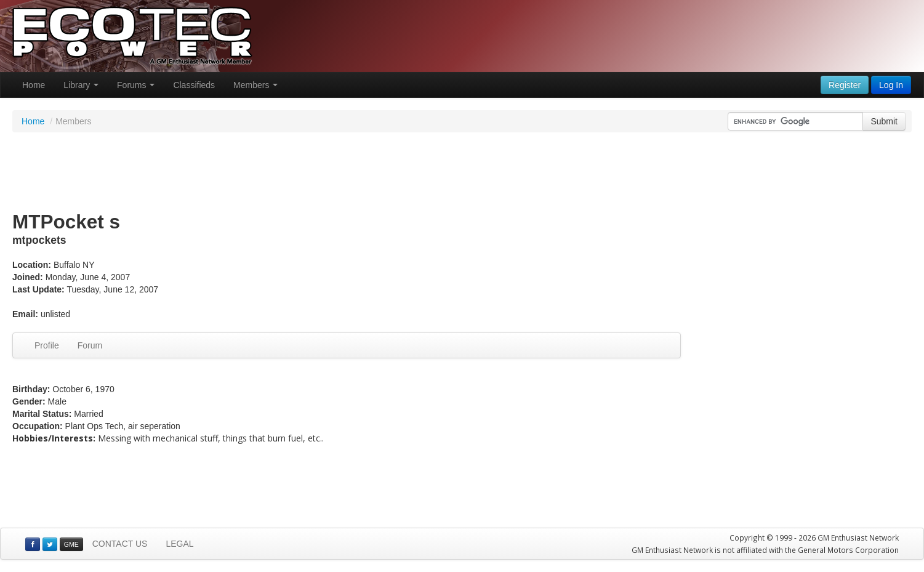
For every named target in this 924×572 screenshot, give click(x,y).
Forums (136, 85)
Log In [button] (891, 85)
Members (255, 85)
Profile (47, 345)
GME (71, 544)
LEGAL (179, 544)
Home (34, 85)
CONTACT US (120, 544)
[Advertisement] (462, 172)
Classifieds (194, 85)
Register (845, 85)
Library (81, 85)
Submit (884, 121)
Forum (90, 345)
